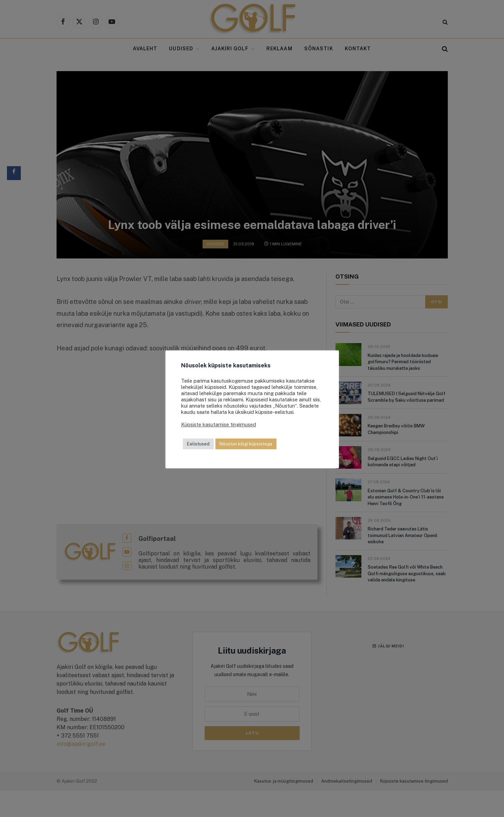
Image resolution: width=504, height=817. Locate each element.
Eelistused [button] (198, 444)
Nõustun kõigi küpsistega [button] (246, 444)
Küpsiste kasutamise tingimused (219, 424)
